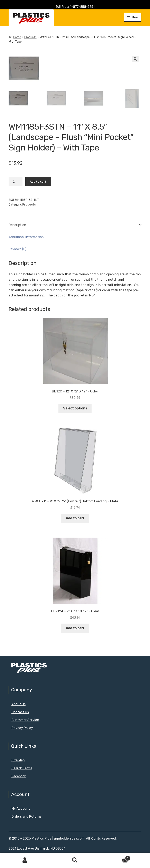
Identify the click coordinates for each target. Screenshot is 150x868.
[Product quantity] (16, 182)
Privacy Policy (22, 728)
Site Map (18, 760)
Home (17, 37)
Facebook (19, 776)
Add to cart (38, 181)
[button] (135, 59)
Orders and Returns (26, 817)
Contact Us (20, 712)
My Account (21, 809)
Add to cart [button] (75, 518)
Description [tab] (17, 225)
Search (75, 860)
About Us (18, 704)
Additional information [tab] (26, 237)
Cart (115, 857)
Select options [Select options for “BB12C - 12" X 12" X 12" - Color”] (75, 408)
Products (30, 37)
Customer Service (25, 720)
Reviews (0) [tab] (17, 249)
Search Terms (22, 768)
